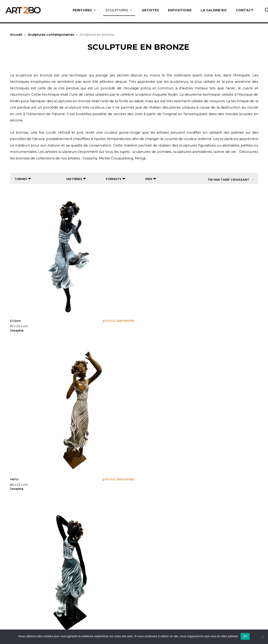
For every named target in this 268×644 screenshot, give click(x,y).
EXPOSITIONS (180, 10)
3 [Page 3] (134, 563)
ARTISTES (150, 10)
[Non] (262, 637)
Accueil (16, 35)
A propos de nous (30, 626)
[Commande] (227, 180)
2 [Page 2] (124, 563)
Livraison (86, 626)
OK (245, 636)
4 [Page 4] (144, 563)
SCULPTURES (119, 10)
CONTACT (245, 10)
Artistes (147, 626)
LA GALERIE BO (214, 10)
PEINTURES (85, 10)
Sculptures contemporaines (51, 35)
